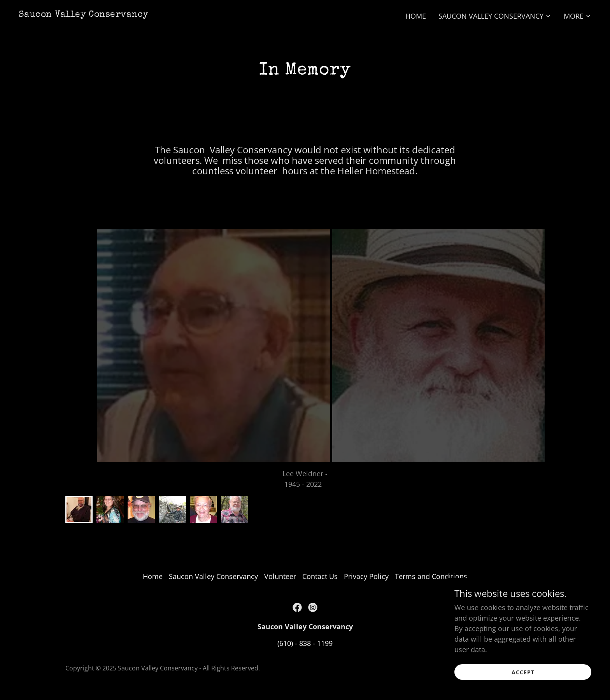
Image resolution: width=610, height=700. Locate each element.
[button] (495, 16)
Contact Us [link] (320, 576)
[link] (84, 14)
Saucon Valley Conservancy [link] (213, 576)
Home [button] (153, 576)
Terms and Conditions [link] (431, 576)
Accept (523, 672)
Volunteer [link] (280, 576)
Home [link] (416, 16)
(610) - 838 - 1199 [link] (305, 643)
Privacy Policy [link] (366, 576)
